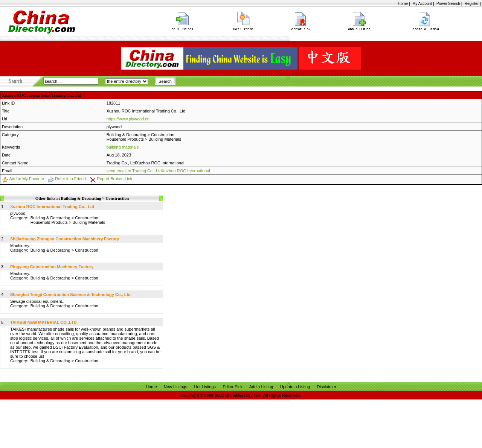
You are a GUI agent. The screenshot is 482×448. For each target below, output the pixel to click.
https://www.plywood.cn (128, 119)
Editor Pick (233, 387)
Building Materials (165, 139)
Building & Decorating (127, 135)
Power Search (448, 4)
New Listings (175, 387)
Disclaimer (326, 387)
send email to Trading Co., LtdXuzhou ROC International (158, 171)
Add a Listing (261, 387)
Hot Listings (205, 387)
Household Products (125, 139)
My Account (422, 4)
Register (472, 4)
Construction (163, 135)
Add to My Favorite (26, 179)
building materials (123, 147)
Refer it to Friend (70, 179)
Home (403, 4)
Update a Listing (295, 387)
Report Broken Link (114, 179)
